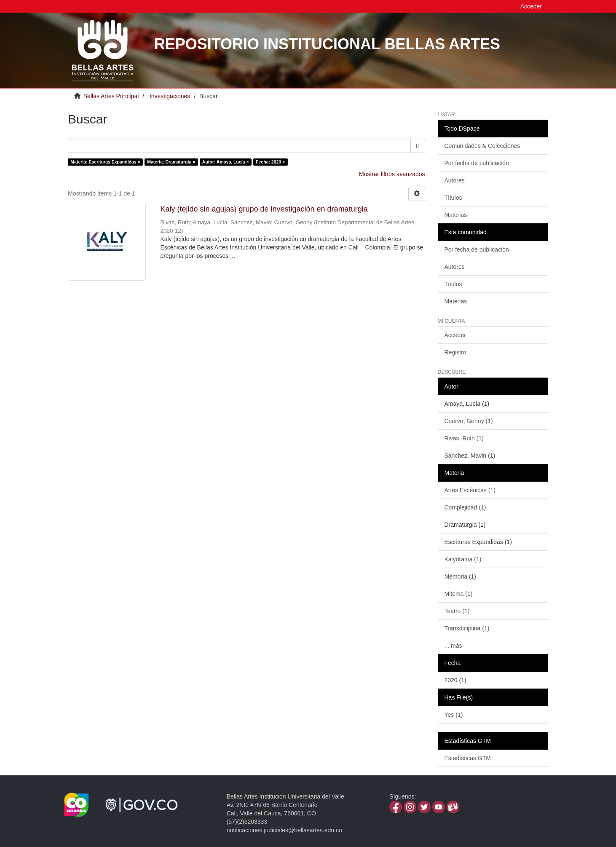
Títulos (453, 198)
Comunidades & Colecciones (482, 146)
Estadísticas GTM (468, 758)
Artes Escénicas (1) (470, 490)
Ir (418, 146)
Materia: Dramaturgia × (171, 162)
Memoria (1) (460, 576)
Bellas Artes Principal (111, 96)
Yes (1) (454, 715)
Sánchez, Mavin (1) (470, 456)
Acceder (455, 335)
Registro (455, 352)
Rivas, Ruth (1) (464, 438)
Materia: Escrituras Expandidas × (105, 162)
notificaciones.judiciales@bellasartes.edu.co (284, 830)
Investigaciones (170, 96)
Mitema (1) (459, 594)
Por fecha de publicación (477, 163)
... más (453, 646)
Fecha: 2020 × (270, 162)
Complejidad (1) (465, 507)
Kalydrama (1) (463, 559)
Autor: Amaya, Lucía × (226, 162)
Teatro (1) (457, 611)
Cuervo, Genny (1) (469, 421)
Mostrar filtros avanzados (392, 174)
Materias (456, 215)
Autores (455, 180)
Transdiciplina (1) (467, 628)
